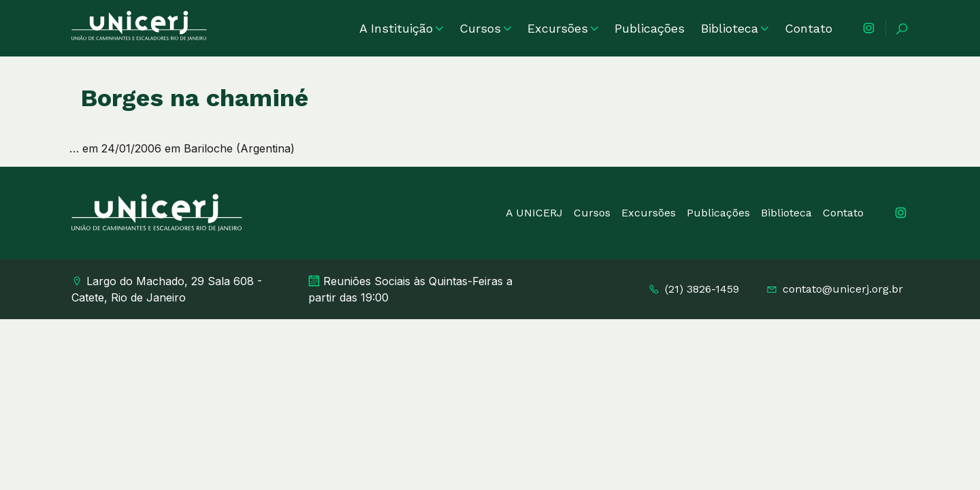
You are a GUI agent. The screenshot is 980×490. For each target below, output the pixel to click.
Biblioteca (735, 28)
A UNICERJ (534, 213)
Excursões (563, 28)
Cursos (485, 28)
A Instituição (401, 28)
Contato (808, 28)
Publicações (650, 28)
